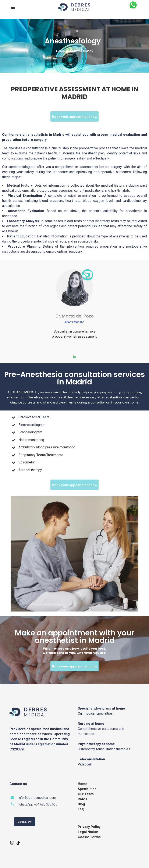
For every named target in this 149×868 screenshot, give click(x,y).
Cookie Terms (89, 837)
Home (60, 51)
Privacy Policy (89, 827)
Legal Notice (88, 832)
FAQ (81, 809)
